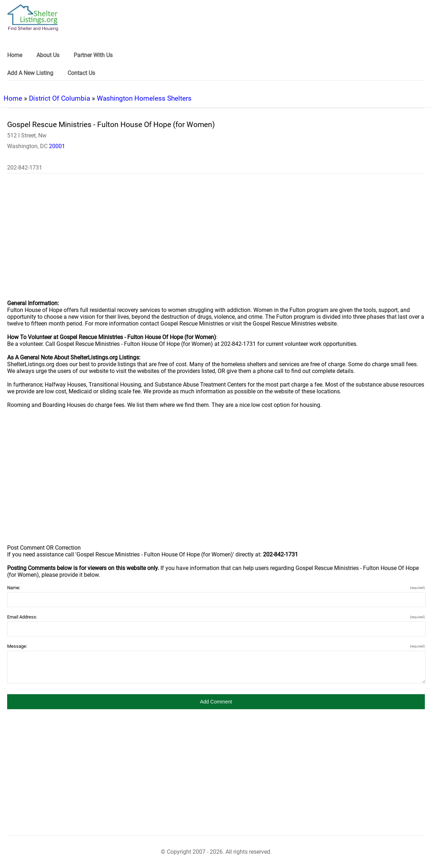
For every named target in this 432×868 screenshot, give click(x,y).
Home (13, 98)
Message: (216, 646)
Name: (216, 588)
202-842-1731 (25, 168)
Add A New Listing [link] (30, 73)
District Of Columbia (59, 98)
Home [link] (15, 55)
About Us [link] (48, 55)
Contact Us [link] (81, 73)
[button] (216, 702)
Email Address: (216, 617)
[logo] (33, 18)
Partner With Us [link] (93, 55)
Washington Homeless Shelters (144, 98)
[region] (216, 241)
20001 (57, 146)
